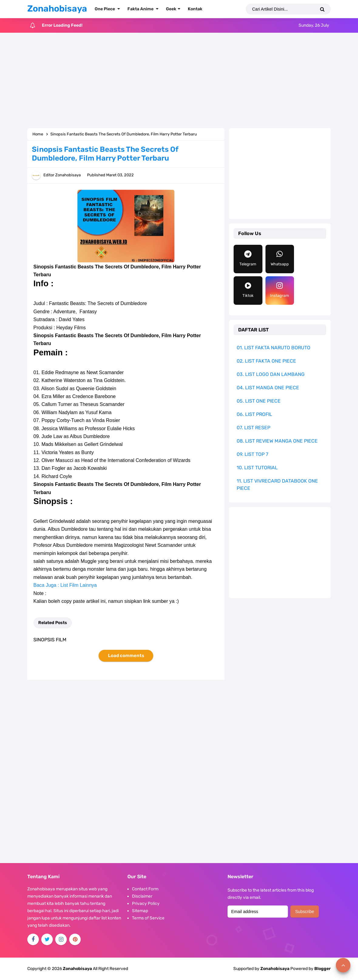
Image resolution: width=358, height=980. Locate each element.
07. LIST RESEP (253, 428)
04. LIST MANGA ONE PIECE (268, 388)
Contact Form (145, 889)
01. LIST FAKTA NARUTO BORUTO (274, 348)
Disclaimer (142, 896)
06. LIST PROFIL (254, 414)
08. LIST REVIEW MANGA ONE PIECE (277, 441)
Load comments (126, 656)
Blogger (323, 969)
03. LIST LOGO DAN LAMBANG (271, 374)
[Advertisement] (179, 81)
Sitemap (140, 911)
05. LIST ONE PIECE (259, 401)
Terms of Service (148, 918)
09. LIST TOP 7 (252, 454)
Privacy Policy (146, 904)
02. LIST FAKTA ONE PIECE (266, 361)
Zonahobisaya (275, 969)
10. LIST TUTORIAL (257, 468)
